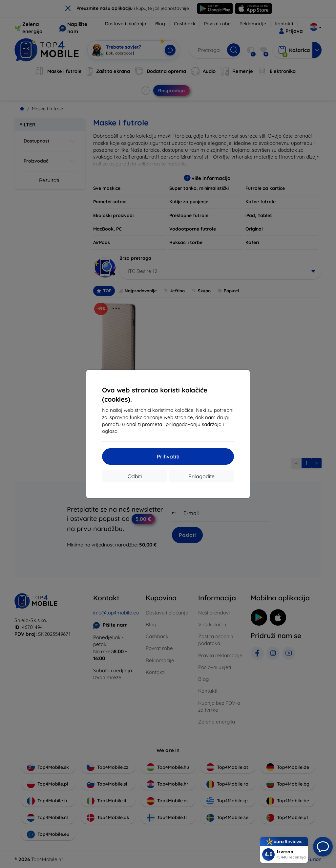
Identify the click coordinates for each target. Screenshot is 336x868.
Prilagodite (201, 476)
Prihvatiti (168, 456)
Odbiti (135, 476)
